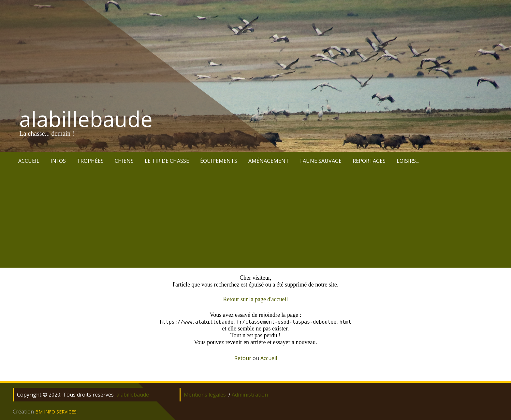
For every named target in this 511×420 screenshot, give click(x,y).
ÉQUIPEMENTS (219, 161)
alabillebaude (86, 119)
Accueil (269, 358)
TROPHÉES (90, 161)
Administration (250, 395)
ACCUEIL (29, 161)
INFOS (58, 161)
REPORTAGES (369, 161)
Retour (243, 358)
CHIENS (124, 161)
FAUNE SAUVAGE (321, 161)
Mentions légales (205, 395)
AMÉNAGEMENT (269, 161)
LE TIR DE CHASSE (167, 161)
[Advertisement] (255, 219)
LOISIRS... (408, 161)
